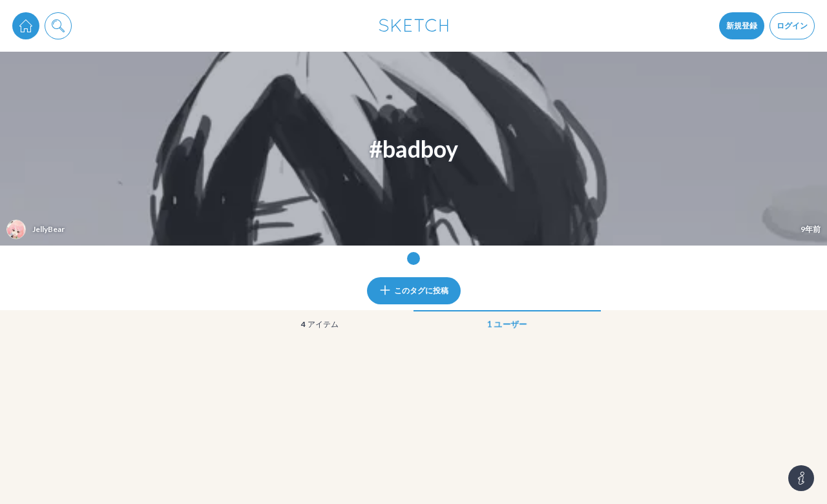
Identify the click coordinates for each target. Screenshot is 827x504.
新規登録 (742, 26)
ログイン (792, 26)
